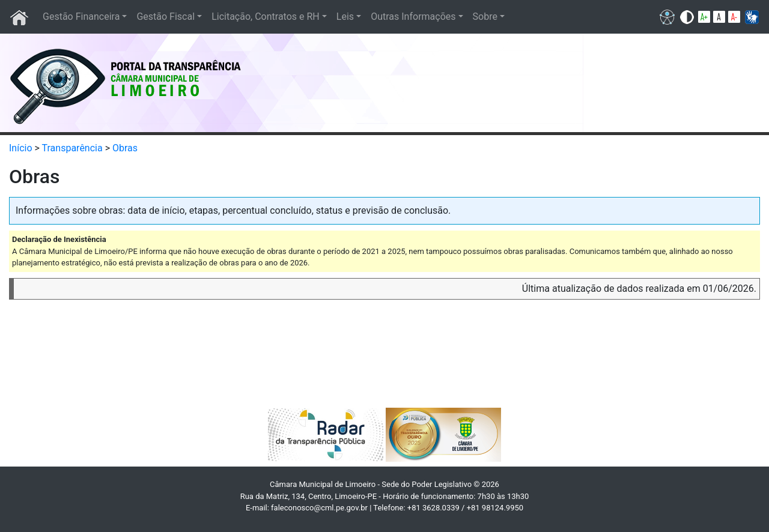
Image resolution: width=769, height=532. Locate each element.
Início (21, 148)
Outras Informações (413, 17)
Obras (125, 148)
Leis (345, 17)
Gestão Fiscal (166, 17)
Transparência (72, 148)
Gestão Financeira (81, 17)
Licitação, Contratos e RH (266, 17)
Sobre (485, 17)
